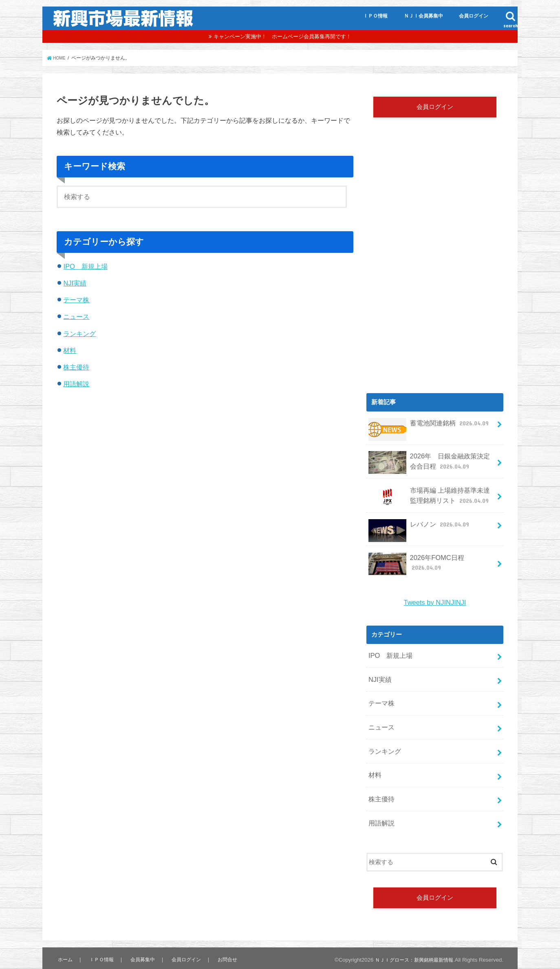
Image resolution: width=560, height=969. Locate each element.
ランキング (79, 334)
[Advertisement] (435, 320)
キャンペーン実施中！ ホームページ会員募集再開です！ (282, 37)
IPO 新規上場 (85, 266)
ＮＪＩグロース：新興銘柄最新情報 (411, 943)
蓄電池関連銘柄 (427, 430)
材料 (70, 350)
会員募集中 (140, 943)
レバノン (418, 527)
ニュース (76, 316)
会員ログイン (474, 16)
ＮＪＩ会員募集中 (423, 16)
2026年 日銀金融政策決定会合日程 (429, 466)
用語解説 (76, 384)
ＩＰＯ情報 (375, 16)
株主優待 (76, 367)
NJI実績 (75, 283)
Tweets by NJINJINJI (435, 600)
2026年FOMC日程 (430, 559)
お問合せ (223, 943)
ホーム (65, 943)
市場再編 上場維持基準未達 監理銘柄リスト (430, 498)
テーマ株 (76, 300)
